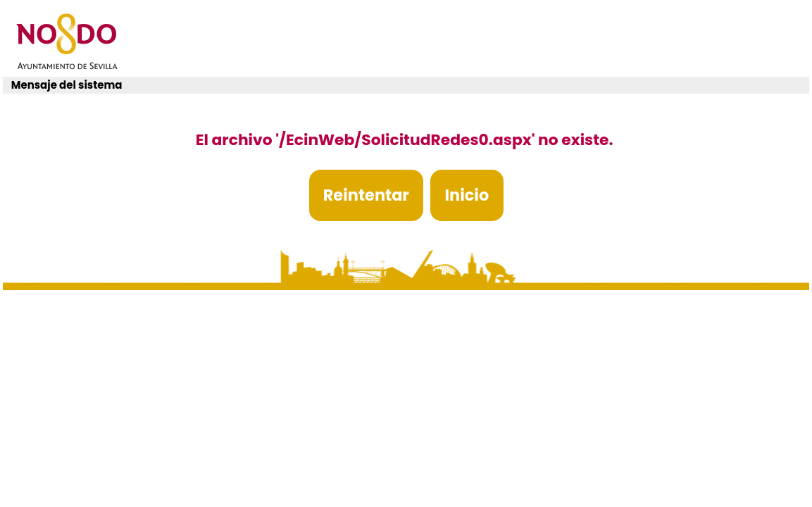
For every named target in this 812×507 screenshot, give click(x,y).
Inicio (467, 195)
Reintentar (366, 195)
